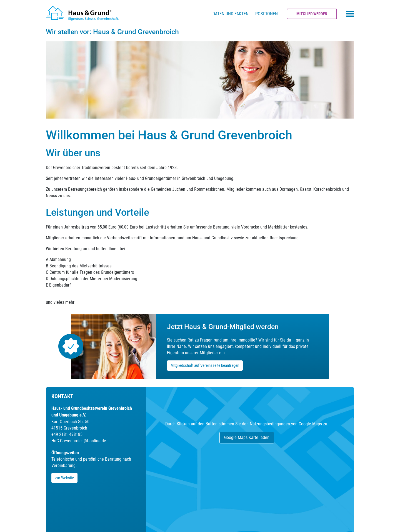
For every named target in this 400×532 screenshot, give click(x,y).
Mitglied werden (312, 14)
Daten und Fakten (231, 14)
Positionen (267, 14)
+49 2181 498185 (67, 434)
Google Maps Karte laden (247, 437)
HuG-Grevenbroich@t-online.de (79, 441)
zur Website (64, 478)
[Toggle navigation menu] (350, 14)
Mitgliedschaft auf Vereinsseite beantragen (205, 365)
